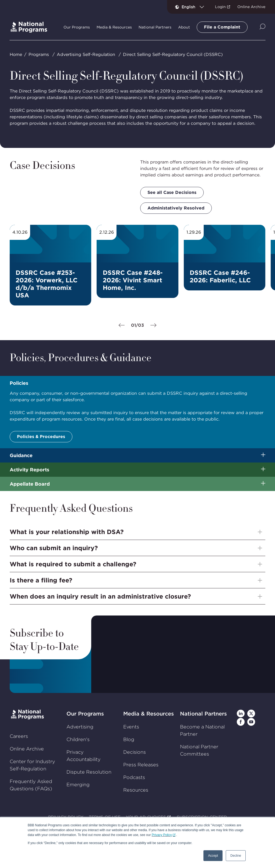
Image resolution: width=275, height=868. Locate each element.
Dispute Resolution (89, 772)
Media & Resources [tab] (114, 27)
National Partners (203, 714)
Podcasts (134, 777)
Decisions (135, 752)
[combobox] (195, 7)
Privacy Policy (162, 835)
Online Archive (251, 7)
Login (220, 7)
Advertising (80, 727)
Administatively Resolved (176, 208)
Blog (129, 739)
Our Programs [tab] (77, 27)
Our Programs (85, 714)
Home (16, 54)
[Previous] (122, 326)
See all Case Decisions (172, 192)
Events (131, 727)
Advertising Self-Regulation (86, 54)
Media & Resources (149, 714)
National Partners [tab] (155, 27)
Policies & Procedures (41, 437)
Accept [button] (213, 856)
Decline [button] (236, 856)
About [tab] (184, 27)
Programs (39, 54)
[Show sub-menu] (263, 455)
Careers (19, 736)
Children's (78, 739)
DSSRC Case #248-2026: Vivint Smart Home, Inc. (133, 280)
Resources (136, 790)
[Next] (153, 326)
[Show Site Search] (262, 27)
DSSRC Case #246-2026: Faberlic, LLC (220, 276)
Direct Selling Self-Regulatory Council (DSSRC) (173, 54)
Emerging (78, 785)
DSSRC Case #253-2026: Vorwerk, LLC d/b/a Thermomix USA (47, 284)
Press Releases (141, 765)
